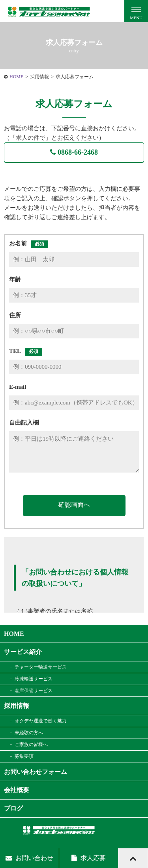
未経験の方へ (29, 733)
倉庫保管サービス (34, 691)
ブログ (13, 808)
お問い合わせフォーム (36, 772)
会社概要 (17, 790)
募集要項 (24, 756)
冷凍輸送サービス (34, 679)
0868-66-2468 (74, 152)
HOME (16, 77)
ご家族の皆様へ (31, 744)
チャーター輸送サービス (41, 667)
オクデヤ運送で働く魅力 (41, 721)
